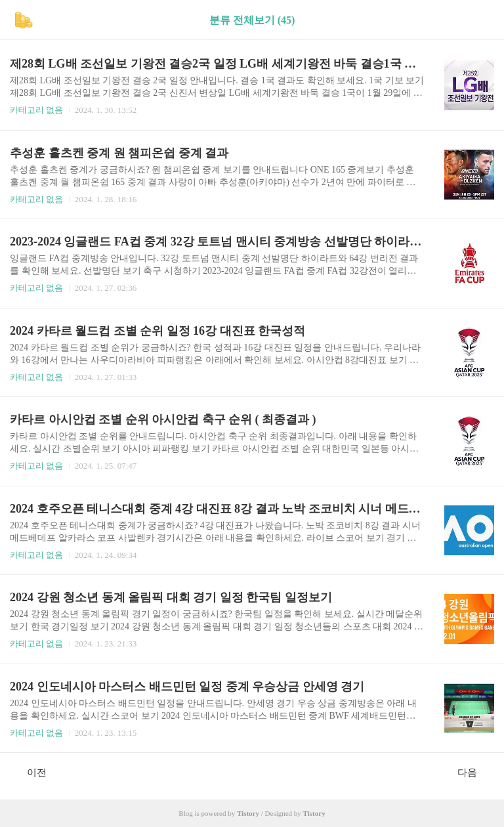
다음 (474, 772)
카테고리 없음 (36, 110)
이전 (30, 772)
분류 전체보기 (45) (252, 20)
